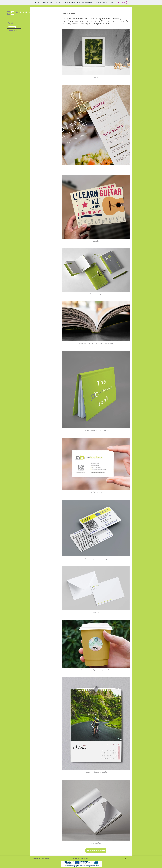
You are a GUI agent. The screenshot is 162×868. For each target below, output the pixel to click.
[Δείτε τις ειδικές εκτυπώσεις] (96, 851)
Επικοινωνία (13, 30)
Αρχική (10, 23)
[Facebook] (126, 859)
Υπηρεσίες (12, 27)
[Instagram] (129, 859)
